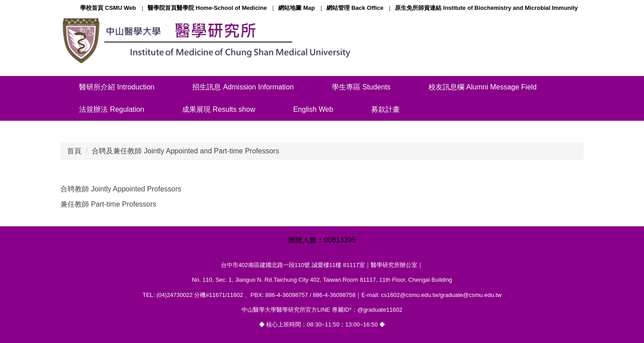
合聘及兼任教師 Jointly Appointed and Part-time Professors (185, 151)
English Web (314, 109)
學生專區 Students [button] (361, 87)
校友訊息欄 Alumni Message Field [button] (483, 87)
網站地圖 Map (297, 8)
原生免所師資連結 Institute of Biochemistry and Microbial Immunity (486, 8)
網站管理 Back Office (355, 8)
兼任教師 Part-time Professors (108, 204)
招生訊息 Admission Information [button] (243, 87)
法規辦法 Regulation (112, 109)
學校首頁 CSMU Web (108, 8)
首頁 (74, 151)
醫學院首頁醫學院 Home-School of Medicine (207, 8)
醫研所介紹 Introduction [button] (117, 87)
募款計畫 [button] (386, 109)
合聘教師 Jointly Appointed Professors (121, 189)
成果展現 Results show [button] (219, 109)
